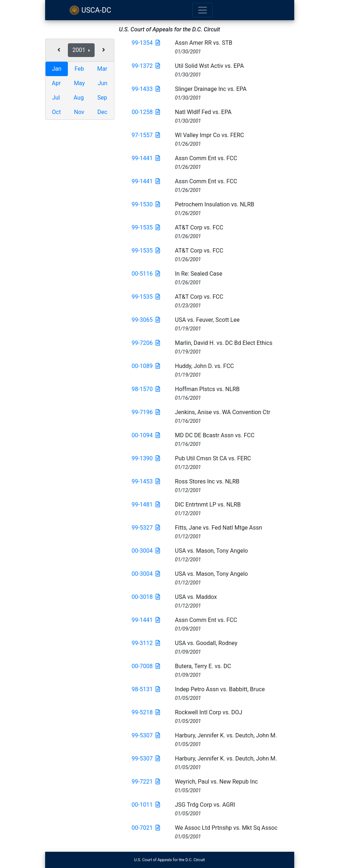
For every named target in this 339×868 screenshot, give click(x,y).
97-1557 (146, 135)
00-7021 (146, 828)
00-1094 (146, 435)
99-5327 (146, 528)
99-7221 (146, 782)
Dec (102, 112)
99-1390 (146, 458)
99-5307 (146, 735)
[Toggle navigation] (203, 10)
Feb (79, 69)
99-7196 (146, 412)
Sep (102, 98)
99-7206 (146, 343)
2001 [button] (80, 50)
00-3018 (146, 597)
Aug (79, 98)
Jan (57, 69)
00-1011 (146, 805)
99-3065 (146, 320)
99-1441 (146, 158)
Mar (102, 69)
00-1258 (146, 112)
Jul (56, 98)
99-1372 (146, 66)
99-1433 (146, 89)
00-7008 (146, 666)
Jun (103, 83)
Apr (57, 83)
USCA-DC (90, 10)
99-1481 (146, 505)
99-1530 (146, 204)
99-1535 (146, 227)
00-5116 (146, 274)
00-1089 (146, 366)
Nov (79, 112)
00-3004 (146, 551)
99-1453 (146, 481)
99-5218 (146, 712)
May (79, 83)
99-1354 (146, 43)
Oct (57, 112)
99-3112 (146, 643)
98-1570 (146, 389)
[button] (59, 50)
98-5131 (146, 689)
